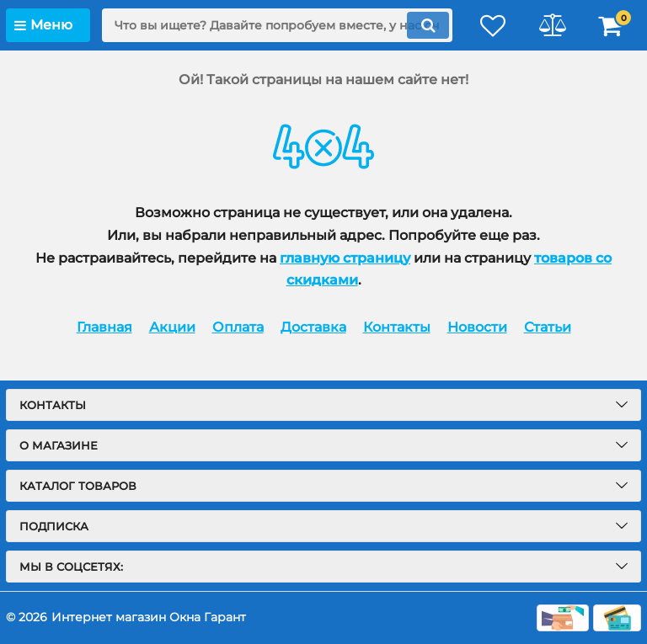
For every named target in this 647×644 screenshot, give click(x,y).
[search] (277, 25)
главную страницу (345, 258)
